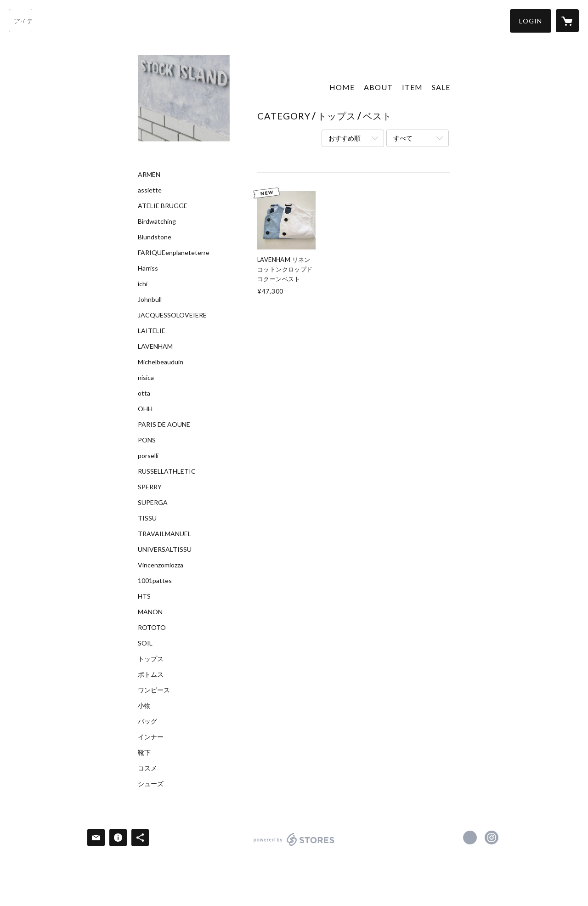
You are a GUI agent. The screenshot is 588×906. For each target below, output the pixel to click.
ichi (143, 284)
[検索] (21, 21)
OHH (145, 409)
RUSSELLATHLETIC (167, 471)
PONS (147, 440)
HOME (342, 87)
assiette (150, 190)
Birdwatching (157, 221)
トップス (151, 659)
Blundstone (155, 237)
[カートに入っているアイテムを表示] (567, 21)
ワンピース (154, 690)
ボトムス (151, 674)
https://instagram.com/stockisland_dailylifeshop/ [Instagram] (492, 838)
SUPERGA (153, 503)
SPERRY (150, 487)
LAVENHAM (155, 346)
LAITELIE (152, 331)
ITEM (412, 87)
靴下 (144, 753)
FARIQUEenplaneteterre (174, 253)
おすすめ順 (345, 138)
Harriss (148, 268)
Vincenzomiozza (161, 565)
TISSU (147, 518)
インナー (151, 737)
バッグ (147, 721)
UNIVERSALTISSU (165, 549)
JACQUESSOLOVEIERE (172, 315)
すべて (403, 138)
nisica (146, 378)
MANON (150, 612)
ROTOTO (152, 628)
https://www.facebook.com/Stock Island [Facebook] (470, 838)
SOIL (145, 643)
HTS (144, 596)
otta (144, 393)
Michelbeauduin (161, 362)
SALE (441, 87)
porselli (148, 456)
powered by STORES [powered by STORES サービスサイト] (294, 846)
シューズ (151, 784)
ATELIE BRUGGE (163, 206)
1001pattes (155, 581)
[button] (531, 21)
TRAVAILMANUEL (164, 534)
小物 (144, 706)
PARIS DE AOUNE (164, 425)
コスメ (147, 768)
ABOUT (378, 87)
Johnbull (150, 300)
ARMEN (149, 175)
